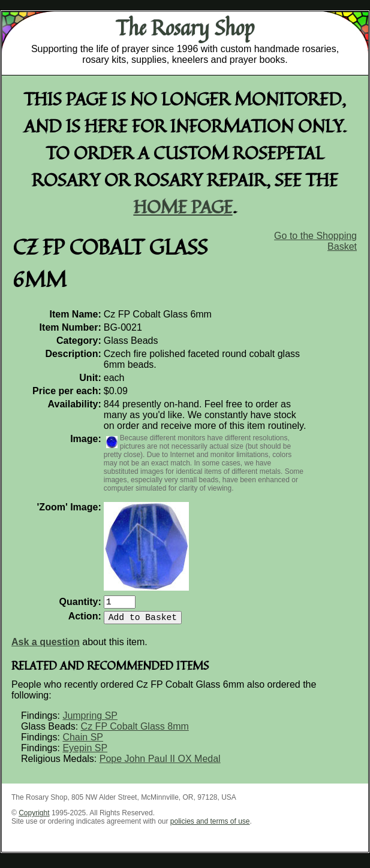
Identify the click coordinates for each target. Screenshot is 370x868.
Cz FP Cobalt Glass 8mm (135, 731)
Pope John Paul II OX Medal (160, 763)
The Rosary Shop (185, 28)
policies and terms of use (210, 826)
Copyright (34, 818)
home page (183, 206)
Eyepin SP (85, 753)
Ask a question (46, 647)
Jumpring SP (90, 720)
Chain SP (83, 742)
